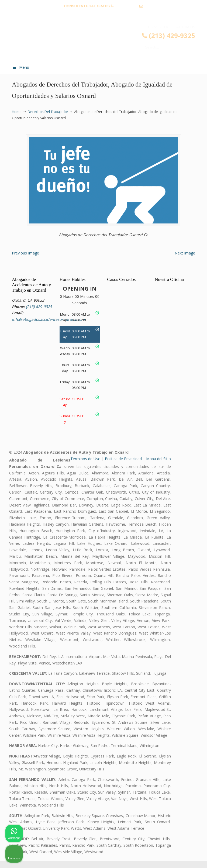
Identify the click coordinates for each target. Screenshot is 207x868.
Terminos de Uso (85, 466)
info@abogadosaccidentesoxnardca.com (103, 14)
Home (17, 112)
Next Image (185, 260)
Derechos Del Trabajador (48, 112)
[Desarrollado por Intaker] (161, 857)
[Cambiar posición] (178, 696)
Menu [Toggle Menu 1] (20, 67)
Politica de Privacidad (123, 466)
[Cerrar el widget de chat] (189, 696)
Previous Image (25, 260)
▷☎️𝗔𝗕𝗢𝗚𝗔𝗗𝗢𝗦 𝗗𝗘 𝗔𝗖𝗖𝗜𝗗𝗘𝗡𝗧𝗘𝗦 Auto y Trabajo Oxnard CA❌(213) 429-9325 (109, 42)
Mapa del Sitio (158, 466)
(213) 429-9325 (126, 6)
